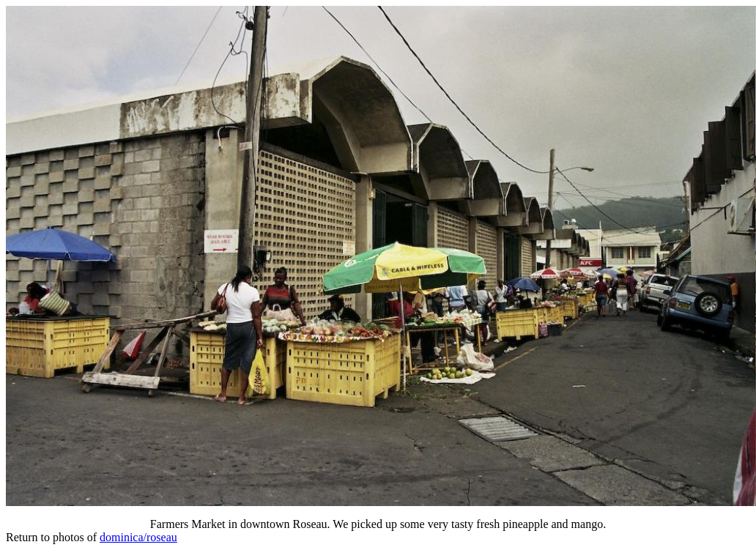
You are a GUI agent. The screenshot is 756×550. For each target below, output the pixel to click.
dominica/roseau (138, 537)
